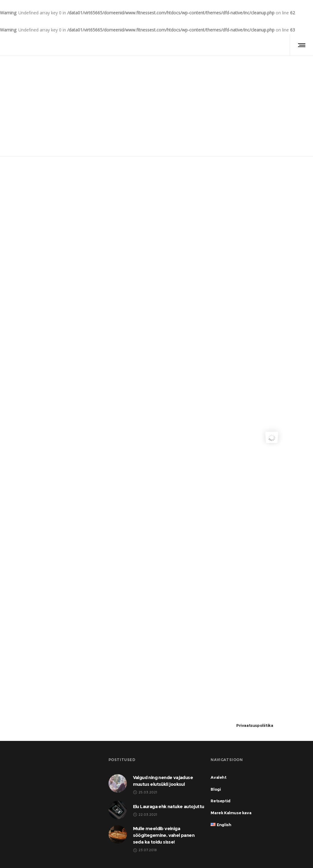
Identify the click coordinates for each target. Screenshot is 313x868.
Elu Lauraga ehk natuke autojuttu (169, 806)
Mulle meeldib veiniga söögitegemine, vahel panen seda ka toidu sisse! (164, 835)
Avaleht (147, 88)
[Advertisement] (272, 260)
